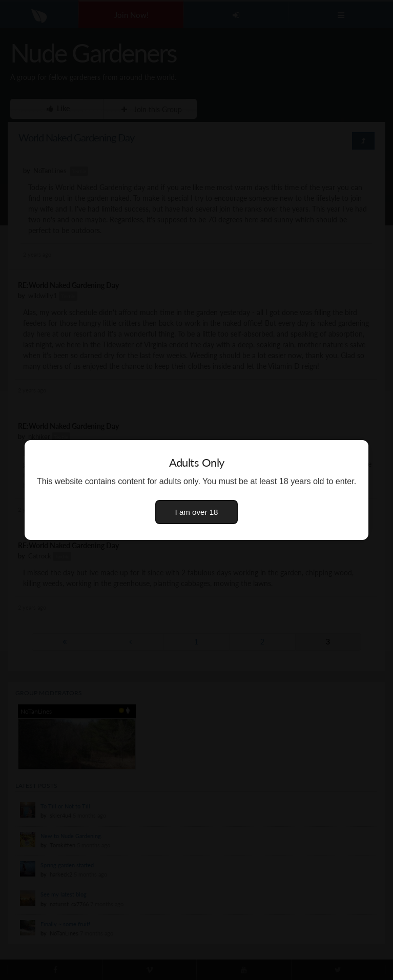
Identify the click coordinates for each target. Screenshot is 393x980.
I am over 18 (197, 512)
